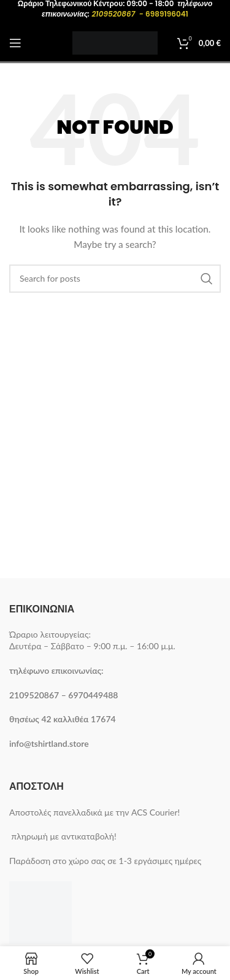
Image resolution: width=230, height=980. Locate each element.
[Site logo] (115, 42)
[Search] (115, 279)
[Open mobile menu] (15, 43)
